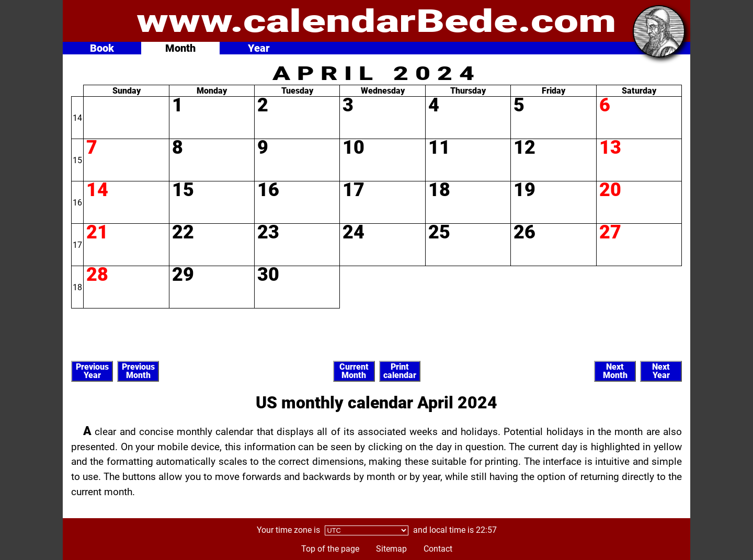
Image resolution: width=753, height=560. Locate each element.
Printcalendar (400, 371)
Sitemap (391, 549)
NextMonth (615, 371)
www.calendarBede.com (376, 21)
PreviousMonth (138, 371)
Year (259, 48)
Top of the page (330, 549)
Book (102, 48)
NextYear (661, 371)
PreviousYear (92, 371)
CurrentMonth (354, 371)
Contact (438, 549)
